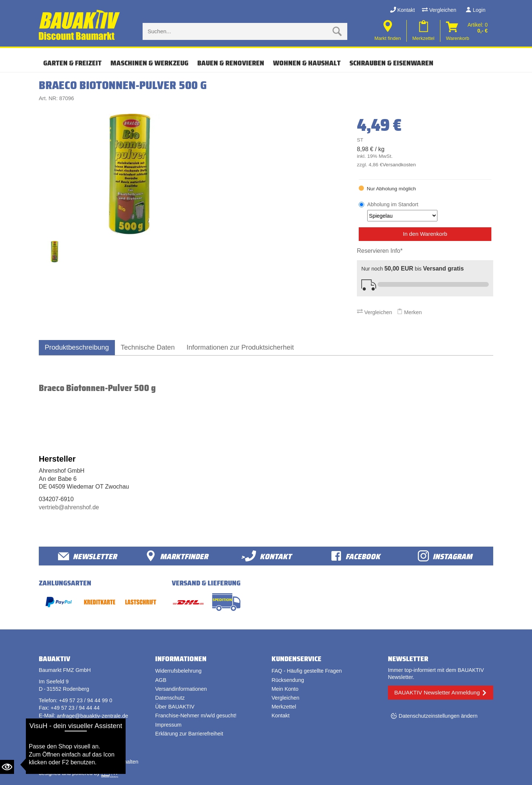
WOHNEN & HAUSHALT (307, 63)
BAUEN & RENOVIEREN (231, 63)
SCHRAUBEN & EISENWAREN (391, 63)
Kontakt (403, 10)
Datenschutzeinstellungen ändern (438, 716)
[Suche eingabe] (238, 31)
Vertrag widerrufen (66, 739)
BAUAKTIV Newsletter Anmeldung (437, 692)
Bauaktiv (68, 762)
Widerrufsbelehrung (178, 671)
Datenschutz (170, 698)
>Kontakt (266, 556)
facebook (355, 556)
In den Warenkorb (425, 234)
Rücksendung (288, 680)
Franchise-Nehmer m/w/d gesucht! (196, 716)
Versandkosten (399, 165)
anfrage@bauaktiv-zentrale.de (93, 716)
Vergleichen (439, 10)
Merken (409, 312)
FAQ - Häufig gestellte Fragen (307, 671)
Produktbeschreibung (77, 347)
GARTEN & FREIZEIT (72, 63)
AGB (161, 680)
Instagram (445, 556)
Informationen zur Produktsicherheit (240, 347)
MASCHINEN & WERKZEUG (149, 63)
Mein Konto (285, 689)
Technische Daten (148, 347)
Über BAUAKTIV (175, 707)
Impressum (168, 725)
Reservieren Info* (380, 251)
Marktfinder (177, 556)
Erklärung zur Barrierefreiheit (189, 734)
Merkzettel (284, 707)
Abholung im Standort (402, 211)
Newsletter (87, 556)
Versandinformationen (181, 689)
